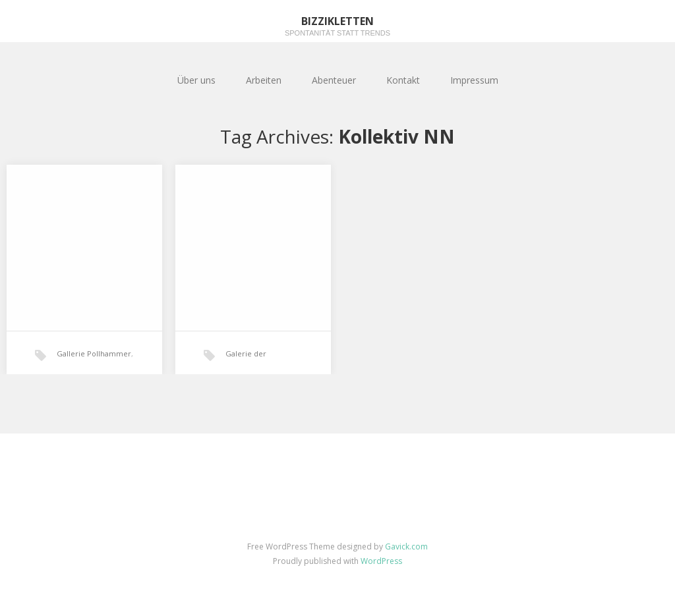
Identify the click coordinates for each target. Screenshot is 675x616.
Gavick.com (406, 546)
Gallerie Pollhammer (94, 353)
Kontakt (403, 80)
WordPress (381, 561)
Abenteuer (334, 80)
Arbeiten (264, 80)
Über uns (196, 80)
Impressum (474, 80)
